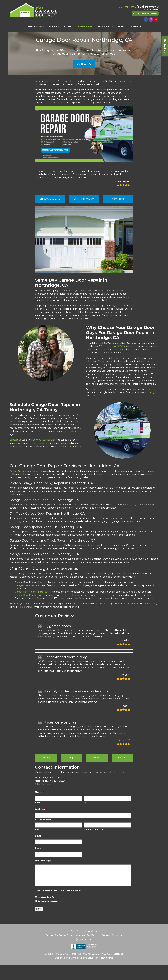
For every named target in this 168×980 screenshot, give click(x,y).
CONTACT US (84, 64)
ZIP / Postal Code (94, 829)
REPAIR (68, 26)
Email (38, 836)
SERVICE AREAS (85, 26)
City (37, 829)
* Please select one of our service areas (59, 891)
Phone (40, 848)
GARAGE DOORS (35, 26)
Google (122, 758)
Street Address (43, 820)
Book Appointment (145, 14)
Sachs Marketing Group (100, 958)
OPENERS (54, 26)
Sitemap (118, 954)
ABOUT (122, 26)
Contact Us (165, 46)
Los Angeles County (48, 901)
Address (41, 809)
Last (86, 803)
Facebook (97, 758)
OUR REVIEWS (106, 26)
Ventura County (46, 897)
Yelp (71, 758)
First (38, 803)
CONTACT (136, 26)
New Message (44, 861)
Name (39, 792)
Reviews (46, 758)
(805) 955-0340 (148, 7)
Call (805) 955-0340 (50, 199)
